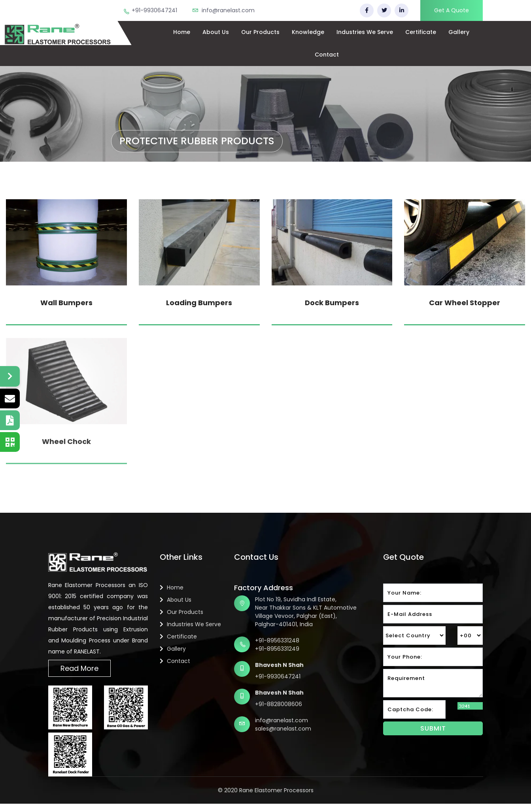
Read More (79, 668)
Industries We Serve (365, 32)
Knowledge (308, 32)
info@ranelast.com (228, 10)
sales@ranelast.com (283, 729)
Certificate (421, 32)
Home (182, 32)
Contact (327, 55)
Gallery (459, 32)
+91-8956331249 (277, 649)
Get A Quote (452, 10)
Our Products (260, 32)
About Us (216, 32)
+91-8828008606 (279, 704)
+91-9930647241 (154, 10)
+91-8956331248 (277, 640)
